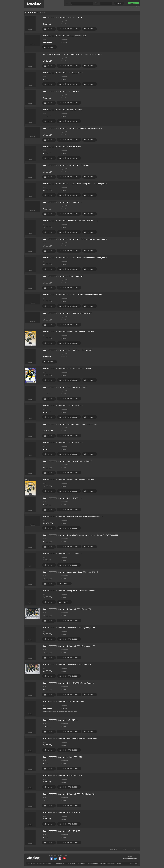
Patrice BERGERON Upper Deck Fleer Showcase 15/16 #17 (65, 387)
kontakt (119, 863)
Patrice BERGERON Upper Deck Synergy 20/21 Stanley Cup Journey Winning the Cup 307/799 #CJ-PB (81, 535)
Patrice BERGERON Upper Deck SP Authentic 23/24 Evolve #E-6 (67, 609)
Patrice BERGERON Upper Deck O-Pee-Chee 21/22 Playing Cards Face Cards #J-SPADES (76, 184)
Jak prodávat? (82, 863)
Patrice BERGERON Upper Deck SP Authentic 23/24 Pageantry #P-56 (69, 628)
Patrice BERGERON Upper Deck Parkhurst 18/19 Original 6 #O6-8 (68, 461)
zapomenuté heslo (134, 7)
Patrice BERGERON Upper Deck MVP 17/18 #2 (60, 720)
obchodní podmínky (93, 863)
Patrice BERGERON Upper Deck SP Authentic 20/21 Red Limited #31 (69, 794)
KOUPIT (50, 29)
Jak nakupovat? (60, 863)
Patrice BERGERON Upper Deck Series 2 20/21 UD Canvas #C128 (68, 313)
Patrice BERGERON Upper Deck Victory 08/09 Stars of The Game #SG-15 (71, 572)
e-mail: (68, 3)
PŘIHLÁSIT (119, 3)
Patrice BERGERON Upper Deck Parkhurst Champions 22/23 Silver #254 (70, 739)
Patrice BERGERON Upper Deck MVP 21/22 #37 (61, 91)
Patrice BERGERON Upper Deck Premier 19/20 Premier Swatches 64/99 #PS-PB (73, 517)
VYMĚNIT (91, 29)
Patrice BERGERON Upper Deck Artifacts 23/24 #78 (63, 757)
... (135, 849)
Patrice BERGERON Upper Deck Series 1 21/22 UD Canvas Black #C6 (69, 683)
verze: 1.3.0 (134, 863)
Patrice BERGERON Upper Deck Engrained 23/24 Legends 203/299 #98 (70, 424)
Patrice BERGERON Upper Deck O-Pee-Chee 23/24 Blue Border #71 (68, 369)
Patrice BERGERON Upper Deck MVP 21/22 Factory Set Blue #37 (68, 350)
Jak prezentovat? (71, 863)
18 (137, 849)
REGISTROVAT (134, 3)
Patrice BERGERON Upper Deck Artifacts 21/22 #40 (63, 110)
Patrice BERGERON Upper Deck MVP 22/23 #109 (62, 831)
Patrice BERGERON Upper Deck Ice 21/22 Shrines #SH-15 (65, 36)
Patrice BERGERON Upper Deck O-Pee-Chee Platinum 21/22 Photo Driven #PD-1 (73, 128)
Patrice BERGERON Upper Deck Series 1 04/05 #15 (62, 202)
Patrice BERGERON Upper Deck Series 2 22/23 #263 (63, 73)
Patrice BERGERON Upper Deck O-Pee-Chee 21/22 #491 (64, 702)
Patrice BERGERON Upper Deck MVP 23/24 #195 (62, 813)
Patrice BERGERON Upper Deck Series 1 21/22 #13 (62, 498)
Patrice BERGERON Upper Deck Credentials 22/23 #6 (63, 17)
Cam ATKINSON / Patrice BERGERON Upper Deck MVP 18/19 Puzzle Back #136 (73, 54)
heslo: (97, 3)
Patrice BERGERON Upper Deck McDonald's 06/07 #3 (63, 276)
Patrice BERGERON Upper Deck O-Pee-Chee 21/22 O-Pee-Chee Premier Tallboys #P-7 (75, 239)
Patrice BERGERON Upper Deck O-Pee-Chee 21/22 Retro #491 (67, 165)
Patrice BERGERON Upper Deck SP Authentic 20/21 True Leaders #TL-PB (71, 221)
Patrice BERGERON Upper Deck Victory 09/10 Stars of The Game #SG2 (70, 591)
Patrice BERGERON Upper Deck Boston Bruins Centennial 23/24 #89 (69, 332)
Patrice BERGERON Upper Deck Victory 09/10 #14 (62, 147)
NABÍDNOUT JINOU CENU (70, 29)
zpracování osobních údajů (108, 863)
